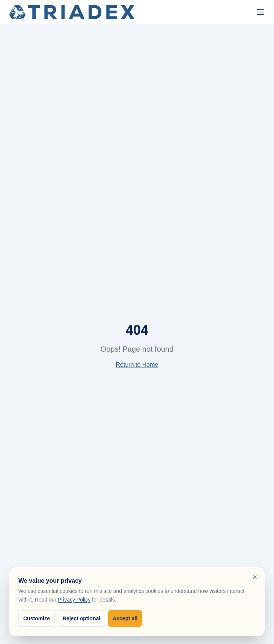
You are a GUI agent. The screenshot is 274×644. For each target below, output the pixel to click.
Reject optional (81, 619)
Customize (37, 619)
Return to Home (137, 365)
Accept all (125, 619)
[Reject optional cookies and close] (255, 578)
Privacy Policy (74, 601)
